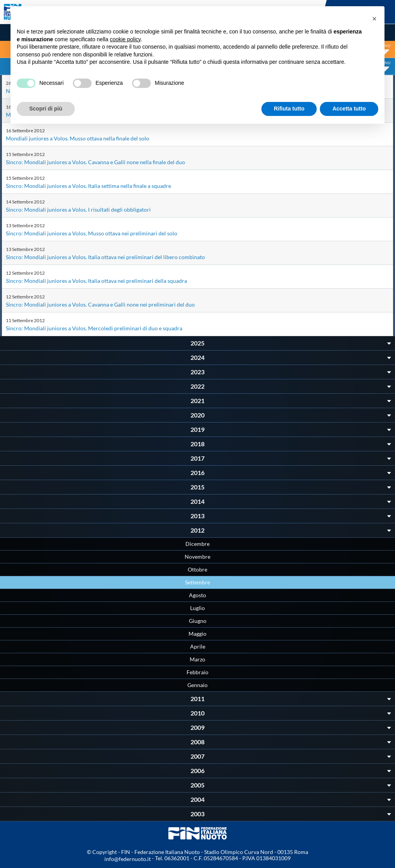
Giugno (198, 621)
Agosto (197, 595)
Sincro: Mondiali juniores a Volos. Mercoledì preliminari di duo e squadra (94, 328)
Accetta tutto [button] (349, 109)
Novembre (197, 557)
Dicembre (197, 544)
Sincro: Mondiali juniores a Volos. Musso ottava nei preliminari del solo (92, 233)
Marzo (197, 659)
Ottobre (197, 569)
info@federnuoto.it (128, 859)
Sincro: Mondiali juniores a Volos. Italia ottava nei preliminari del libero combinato (105, 257)
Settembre (197, 582)
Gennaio (197, 685)
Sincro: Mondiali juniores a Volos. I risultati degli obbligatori (78, 210)
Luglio (197, 608)
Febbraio (197, 672)
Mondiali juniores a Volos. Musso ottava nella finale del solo (78, 138)
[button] (374, 19)
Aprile (198, 646)
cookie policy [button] (125, 39)
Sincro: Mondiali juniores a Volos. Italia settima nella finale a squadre (88, 186)
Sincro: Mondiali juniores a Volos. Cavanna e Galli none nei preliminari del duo (100, 304)
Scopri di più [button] (46, 109)
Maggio (197, 634)
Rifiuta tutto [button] (289, 109)
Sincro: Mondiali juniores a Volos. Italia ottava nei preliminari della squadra (96, 281)
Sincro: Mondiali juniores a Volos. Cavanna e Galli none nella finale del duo (95, 162)
